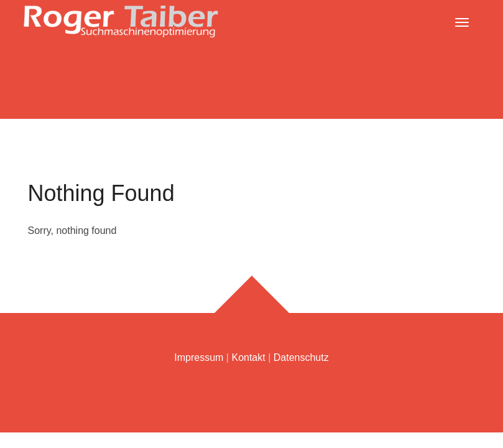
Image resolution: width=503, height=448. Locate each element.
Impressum (199, 357)
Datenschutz (301, 357)
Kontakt (248, 357)
